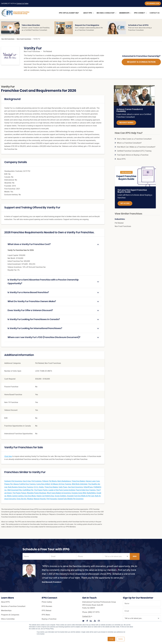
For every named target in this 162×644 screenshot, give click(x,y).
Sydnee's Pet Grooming (13, 481)
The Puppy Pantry (41, 490)
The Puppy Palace (19, 493)
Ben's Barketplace (64, 481)
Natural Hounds (40, 499)
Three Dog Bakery (78, 481)
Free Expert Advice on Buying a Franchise (133, 155)
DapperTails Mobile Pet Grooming (71, 499)
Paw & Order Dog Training (86, 490)
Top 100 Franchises (8, 39)
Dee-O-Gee (27, 481)
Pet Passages (52, 499)
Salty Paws (63, 487)
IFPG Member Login (153, 3)
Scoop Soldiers (60, 496)
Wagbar (30, 499)
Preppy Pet (8, 484)
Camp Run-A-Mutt (43, 484)
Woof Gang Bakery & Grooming (59, 493)
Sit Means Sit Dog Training (61, 484)
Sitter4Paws (88, 487)
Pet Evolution (36, 481)
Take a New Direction (31, 25)
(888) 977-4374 (9, 3)
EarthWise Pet (28, 490)
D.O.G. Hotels (39, 487)
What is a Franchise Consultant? (129, 143)
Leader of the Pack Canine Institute (62, 490)
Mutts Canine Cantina (15, 496)
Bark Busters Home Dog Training (20, 487)
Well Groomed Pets (15, 490)
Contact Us (87, 616)
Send (135, 556)
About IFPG (121, 159)
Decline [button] (120, 639)
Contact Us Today (22, 3)
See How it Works (126, 123)
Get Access (125, 203)
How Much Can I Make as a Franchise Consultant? (136, 147)
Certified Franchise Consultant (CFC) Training (134, 151)
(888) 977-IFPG (94, 612)
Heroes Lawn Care (93, 481)
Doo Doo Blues (30, 496)
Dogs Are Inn (21, 499)
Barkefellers (91, 493)
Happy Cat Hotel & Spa (45, 496)
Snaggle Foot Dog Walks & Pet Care (81, 496)
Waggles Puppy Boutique (37, 493)
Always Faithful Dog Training (24, 484)
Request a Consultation (141, 62)
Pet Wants (53, 481)
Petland (45, 481)
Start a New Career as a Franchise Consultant (134, 139)
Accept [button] (111, 639)
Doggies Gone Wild (79, 493)
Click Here (8, 456)
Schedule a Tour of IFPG (138, 25)
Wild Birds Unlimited (80, 484)
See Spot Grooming (75, 487)
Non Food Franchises (24, 39)
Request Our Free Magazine (87, 25)
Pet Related (48, 51)
